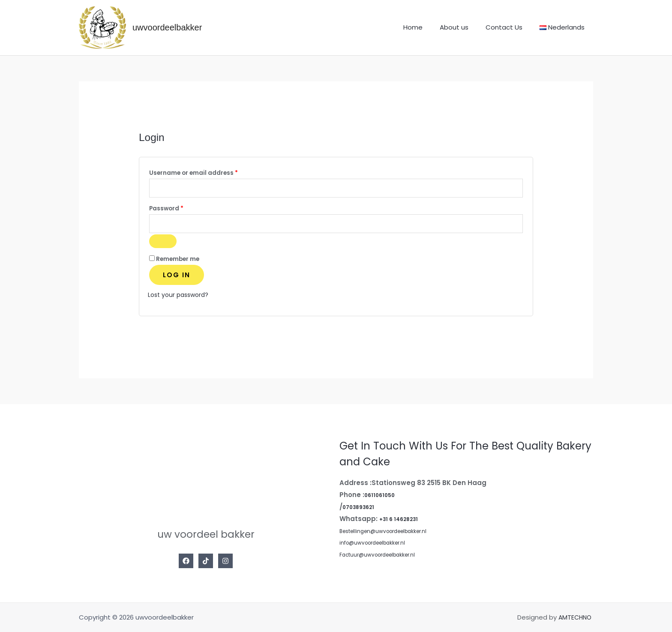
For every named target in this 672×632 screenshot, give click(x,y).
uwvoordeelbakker (167, 27)
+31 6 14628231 (403, 522)
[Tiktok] (206, 564)
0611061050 (382, 498)
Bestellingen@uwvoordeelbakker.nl (394, 534)
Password (180, 209)
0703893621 (362, 510)
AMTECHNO (575, 620)
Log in (177, 278)
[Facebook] (186, 564)
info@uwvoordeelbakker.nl (381, 546)
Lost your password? (180, 298)
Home (428, 27)
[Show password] (163, 244)
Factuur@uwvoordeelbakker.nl (387, 558)
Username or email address (207, 172)
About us (465, 27)
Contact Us (510, 27)
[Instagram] (225, 564)
